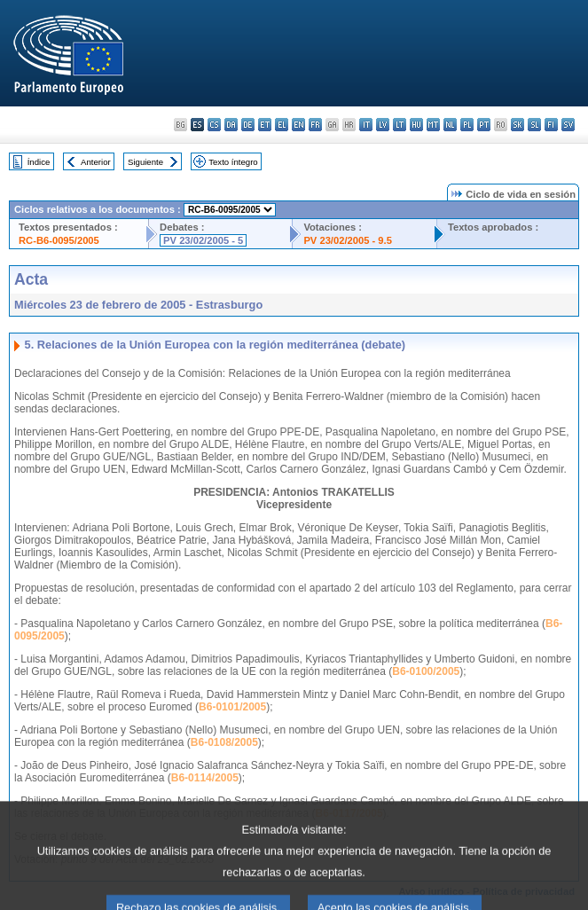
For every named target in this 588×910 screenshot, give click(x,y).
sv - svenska (568, 125)
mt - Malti (433, 125)
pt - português (484, 125)
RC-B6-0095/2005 (59, 240)
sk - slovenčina (517, 125)
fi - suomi (551, 125)
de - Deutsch (248, 125)
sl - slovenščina (534, 125)
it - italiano (366, 125)
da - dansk (231, 125)
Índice (39, 162)
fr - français (315, 125)
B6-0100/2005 (426, 671)
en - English (298, 125)
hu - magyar (416, 125)
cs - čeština (214, 125)
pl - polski (467, 125)
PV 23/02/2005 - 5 (203, 240)
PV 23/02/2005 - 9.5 (348, 240)
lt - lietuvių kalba (400, 125)
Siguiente (145, 162)
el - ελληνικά (282, 125)
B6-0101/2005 (232, 707)
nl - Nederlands (450, 125)
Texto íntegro (233, 162)
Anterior (96, 162)
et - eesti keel (265, 125)
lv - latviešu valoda (383, 125)
